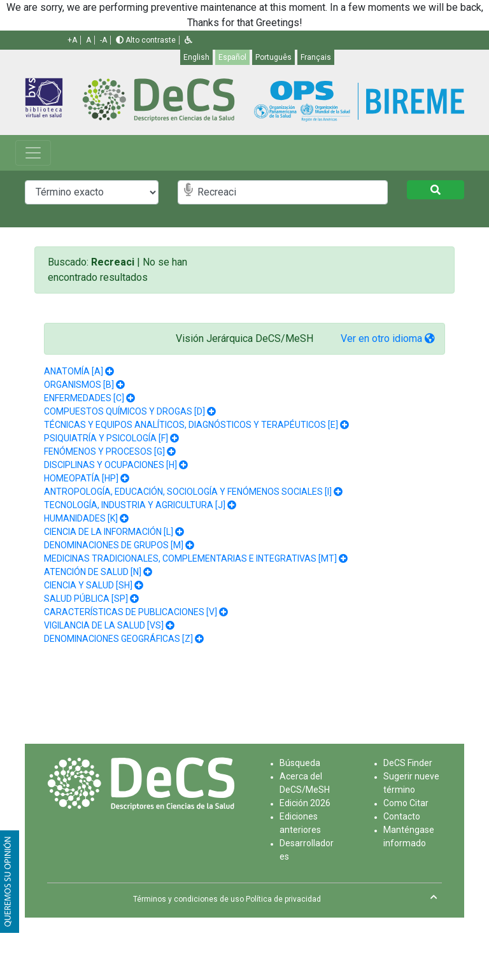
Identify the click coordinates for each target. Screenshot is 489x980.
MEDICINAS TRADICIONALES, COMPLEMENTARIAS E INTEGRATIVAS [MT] (190, 558)
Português (273, 57)
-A (103, 40)
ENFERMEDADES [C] (84, 398)
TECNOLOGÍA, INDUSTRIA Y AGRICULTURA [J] (135, 505)
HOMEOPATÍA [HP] (81, 478)
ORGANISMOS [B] (79, 385)
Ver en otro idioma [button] (388, 338)
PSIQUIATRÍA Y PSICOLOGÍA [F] (106, 438)
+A (72, 40)
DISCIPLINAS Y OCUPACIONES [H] (110, 465)
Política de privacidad (283, 899)
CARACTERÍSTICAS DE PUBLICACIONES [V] (131, 612)
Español (232, 57)
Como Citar (406, 803)
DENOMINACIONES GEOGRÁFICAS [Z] (118, 639)
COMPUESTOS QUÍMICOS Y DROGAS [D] (124, 411)
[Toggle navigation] (33, 153)
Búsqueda (300, 763)
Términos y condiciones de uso (188, 899)
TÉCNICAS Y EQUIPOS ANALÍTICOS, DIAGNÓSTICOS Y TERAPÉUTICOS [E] (191, 425)
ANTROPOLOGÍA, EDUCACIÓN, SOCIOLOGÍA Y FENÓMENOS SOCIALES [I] (188, 492)
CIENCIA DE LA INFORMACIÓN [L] (109, 532)
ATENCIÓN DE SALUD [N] (93, 572)
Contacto (402, 816)
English (196, 57)
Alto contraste (146, 40)
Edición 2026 (305, 803)
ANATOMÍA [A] (74, 371)
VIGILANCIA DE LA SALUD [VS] (104, 625)
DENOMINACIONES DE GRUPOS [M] (114, 545)
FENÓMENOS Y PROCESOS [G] (104, 451)
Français (316, 57)
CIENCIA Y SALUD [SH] (88, 585)
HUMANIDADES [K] (81, 518)
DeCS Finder (408, 763)
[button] (188, 40)
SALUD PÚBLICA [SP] (86, 599)
